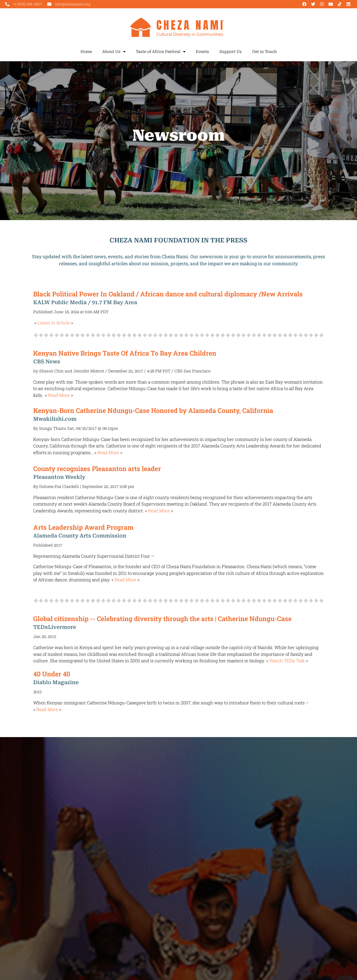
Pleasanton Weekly (59, 477)
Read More (59, 395)
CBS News (47, 362)
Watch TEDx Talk (287, 661)
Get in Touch (264, 52)
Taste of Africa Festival (161, 52)
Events (202, 52)
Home (86, 52)
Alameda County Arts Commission (80, 536)
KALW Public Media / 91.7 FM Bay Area (85, 302)
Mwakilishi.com (55, 419)
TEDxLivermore (55, 627)
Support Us (231, 52)
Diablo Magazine (56, 682)
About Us (114, 52)
